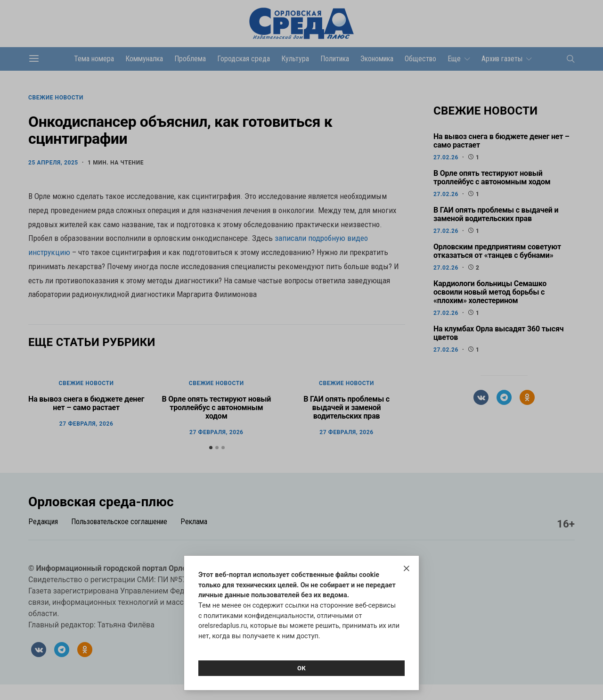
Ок (301, 668)
